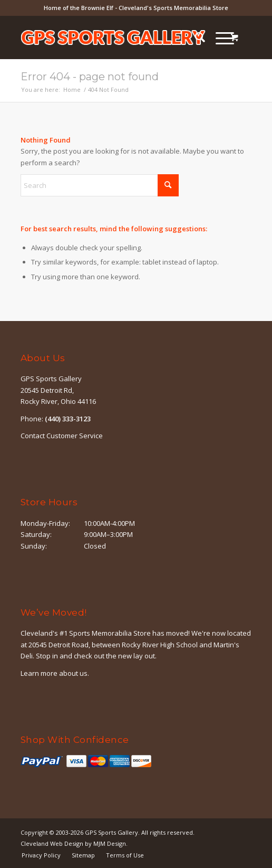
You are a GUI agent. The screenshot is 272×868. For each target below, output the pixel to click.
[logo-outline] (113, 37)
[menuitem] (195, 37)
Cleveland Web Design (52, 843)
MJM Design (110, 843)
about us (73, 673)
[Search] (195, 37)
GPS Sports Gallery (111, 832)
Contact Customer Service (62, 436)
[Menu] (220, 37)
